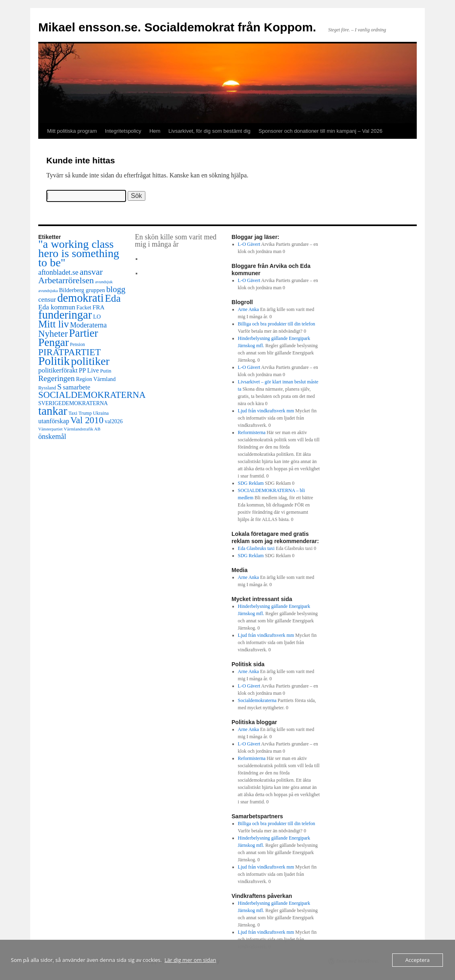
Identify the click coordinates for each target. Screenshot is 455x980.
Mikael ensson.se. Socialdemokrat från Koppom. (177, 27)
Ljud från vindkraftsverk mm (266, 411)
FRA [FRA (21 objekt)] (99, 307)
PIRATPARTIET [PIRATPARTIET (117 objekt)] (69, 352)
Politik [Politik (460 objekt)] (54, 361)
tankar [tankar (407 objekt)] (53, 411)
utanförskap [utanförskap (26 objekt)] (54, 421)
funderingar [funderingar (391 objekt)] (65, 315)
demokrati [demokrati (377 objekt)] (80, 298)
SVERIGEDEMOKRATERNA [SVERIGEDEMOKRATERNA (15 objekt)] (73, 403)
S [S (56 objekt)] (59, 387)
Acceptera (418, 960)
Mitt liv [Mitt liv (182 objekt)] (54, 324)
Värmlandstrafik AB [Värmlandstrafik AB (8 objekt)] (82, 429)
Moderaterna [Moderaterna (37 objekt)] (88, 325)
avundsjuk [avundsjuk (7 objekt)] (104, 282)
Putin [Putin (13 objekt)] (105, 371)
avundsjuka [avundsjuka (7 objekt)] (48, 291)
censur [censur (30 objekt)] (47, 300)
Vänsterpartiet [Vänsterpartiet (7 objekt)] (50, 429)
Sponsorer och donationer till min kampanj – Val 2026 (321, 131)
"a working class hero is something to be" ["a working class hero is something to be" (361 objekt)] (79, 253)
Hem (155, 131)
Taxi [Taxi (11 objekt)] (73, 413)
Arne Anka (248, 309)
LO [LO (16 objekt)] (97, 317)
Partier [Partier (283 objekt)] (83, 333)
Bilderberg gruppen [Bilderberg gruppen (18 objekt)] (82, 290)
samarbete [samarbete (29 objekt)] (77, 387)
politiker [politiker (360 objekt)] (90, 361)
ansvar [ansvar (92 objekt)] (91, 272)
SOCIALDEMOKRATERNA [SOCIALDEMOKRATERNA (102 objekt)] (92, 395)
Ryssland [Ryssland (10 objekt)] (47, 388)
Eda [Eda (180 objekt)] (113, 298)
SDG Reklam (251, 483)
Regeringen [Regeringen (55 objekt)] (57, 378)
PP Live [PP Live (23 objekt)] (89, 370)
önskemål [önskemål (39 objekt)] (52, 436)
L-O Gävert (249, 244)
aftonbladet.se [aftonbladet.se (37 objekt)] (58, 272)
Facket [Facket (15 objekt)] (84, 308)
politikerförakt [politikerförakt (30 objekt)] (58, 370)
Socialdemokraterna (257, 700)
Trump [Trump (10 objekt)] (85, 413)
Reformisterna (252, 432)
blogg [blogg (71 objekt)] (116, 289)
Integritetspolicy (123, 131)
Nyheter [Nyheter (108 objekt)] (53, 334)
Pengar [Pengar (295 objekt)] (54, 342)
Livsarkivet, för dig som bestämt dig (209, 131)
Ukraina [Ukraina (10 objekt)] (101, 413)
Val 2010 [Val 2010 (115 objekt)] (87, 420)
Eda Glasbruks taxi (256, 548)
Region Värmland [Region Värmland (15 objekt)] (96, 379)
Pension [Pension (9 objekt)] (78, 345)
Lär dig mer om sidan (190, 960)
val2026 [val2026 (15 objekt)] (114, 421)
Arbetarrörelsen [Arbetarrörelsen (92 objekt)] (66, 280)
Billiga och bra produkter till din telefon (277, 324)
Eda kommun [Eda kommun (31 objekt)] (57, 307)
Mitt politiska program (72, 131)
